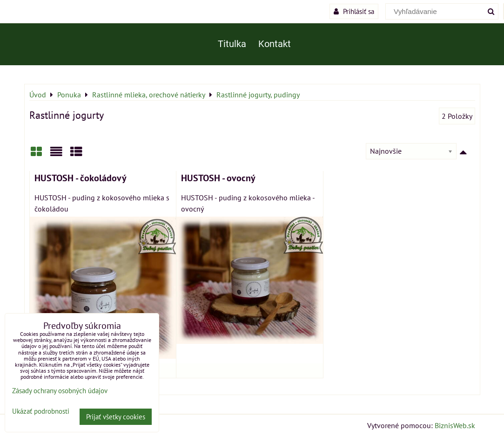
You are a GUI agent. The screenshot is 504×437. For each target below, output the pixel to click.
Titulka (232, 44)
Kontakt (275, 44)
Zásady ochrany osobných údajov (60, 391)
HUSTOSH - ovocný (218, 178)
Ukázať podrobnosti (41, 412)
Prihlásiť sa (354, 11)
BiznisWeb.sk (455, 425)
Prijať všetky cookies (116, 417)
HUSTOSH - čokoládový (81, 178)
